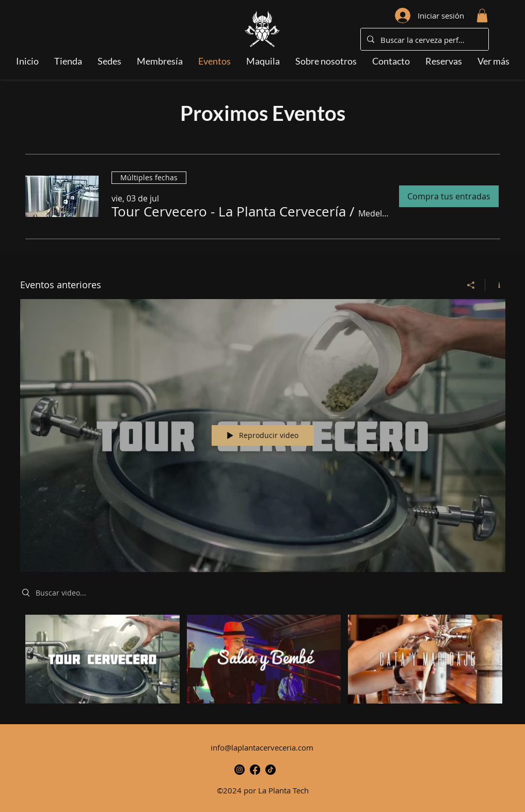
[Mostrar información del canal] (495, 285)
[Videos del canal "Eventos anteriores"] (263, 661)
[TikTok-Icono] (271, 770)
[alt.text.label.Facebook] (255, 770)
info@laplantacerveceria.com (262, 747)
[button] (482, 15)
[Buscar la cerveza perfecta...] (424, 40)
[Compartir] (471, 285)
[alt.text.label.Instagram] (240, 770)
